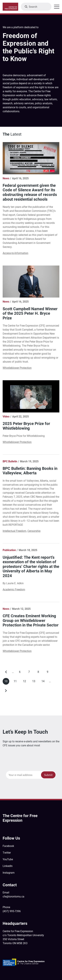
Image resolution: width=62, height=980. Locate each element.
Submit (48, 775)
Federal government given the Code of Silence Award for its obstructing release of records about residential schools (30, 192)
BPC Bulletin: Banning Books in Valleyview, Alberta (30, 471)
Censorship (34, 531)
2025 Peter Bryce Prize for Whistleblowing (26, 426)
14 (44, 682)
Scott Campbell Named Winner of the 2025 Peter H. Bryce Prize (30, 313)
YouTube (8, 859)
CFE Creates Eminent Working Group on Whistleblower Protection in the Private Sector (31, 621)
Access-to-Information (15, 253)
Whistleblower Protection (17, 368)
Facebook (8, 846)
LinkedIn (8, 866)
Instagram (9, 873)
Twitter (7, 853)
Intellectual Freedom (14, 531)
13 (35, 682)
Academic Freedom (14, 589)
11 (16, 682)
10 (7, 682)
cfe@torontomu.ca (13, 897)
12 (25, 682)
